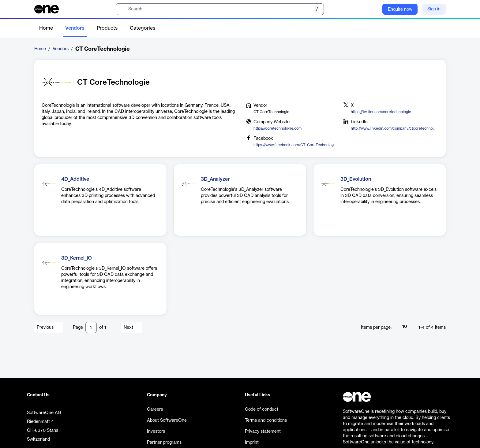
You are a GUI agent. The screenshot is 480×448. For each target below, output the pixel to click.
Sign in (434, 9)
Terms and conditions (266, 420)
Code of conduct (262, 409)
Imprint (252, 442)
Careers (155, 409)
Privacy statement (263, 431)
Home (46, 28)
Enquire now (400, 9)
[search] (220, 9)
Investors (156, 431)
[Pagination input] (91, 327)
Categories (142, 28)
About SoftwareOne (167, 420)
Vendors (75, 28)
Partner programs (164, 442)
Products (107, 28)
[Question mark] (374, 9)
